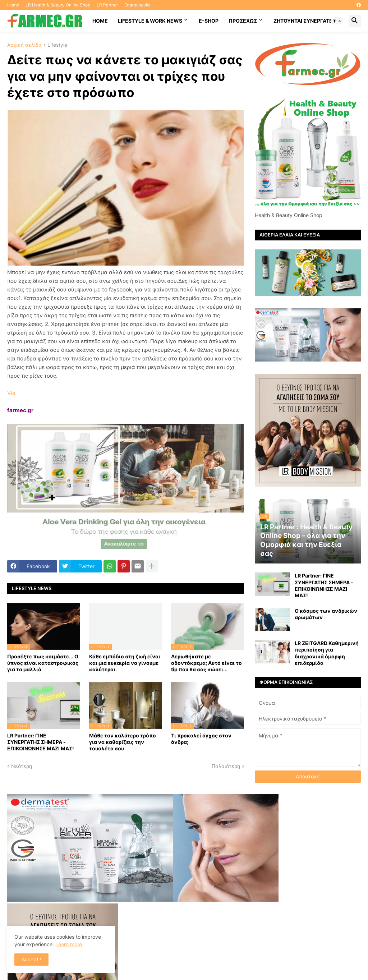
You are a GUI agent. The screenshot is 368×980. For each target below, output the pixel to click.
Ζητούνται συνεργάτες (305, 21)
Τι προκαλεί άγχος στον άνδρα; (201, 739)
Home (13, 5)
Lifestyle (57, 45)
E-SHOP (209, 21)
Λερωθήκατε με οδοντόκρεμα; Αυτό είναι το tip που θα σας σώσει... (206, 663)
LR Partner (107, 5)
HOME (100, 21)
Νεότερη (22, 766)
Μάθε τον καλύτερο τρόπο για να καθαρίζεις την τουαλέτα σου (123, 742)
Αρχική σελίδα (24, 45)
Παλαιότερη (226, 766)
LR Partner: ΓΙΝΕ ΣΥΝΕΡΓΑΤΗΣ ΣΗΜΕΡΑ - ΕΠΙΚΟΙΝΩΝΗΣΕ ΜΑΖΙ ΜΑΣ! (41, 742)
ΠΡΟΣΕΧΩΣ (243, 21)
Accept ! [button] (31, 959)
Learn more (69, 944)
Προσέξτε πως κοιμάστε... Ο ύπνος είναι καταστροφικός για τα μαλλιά (43, 663)
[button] (337, 21)
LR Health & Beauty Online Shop (58, 5)
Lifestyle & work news (150, 21)
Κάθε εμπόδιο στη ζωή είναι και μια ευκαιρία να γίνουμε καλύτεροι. (125, 663)
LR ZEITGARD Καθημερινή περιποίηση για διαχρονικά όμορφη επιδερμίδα (327, 653)
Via (11, 393)
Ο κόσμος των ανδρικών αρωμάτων (326, 614)
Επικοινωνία (137, 5)
